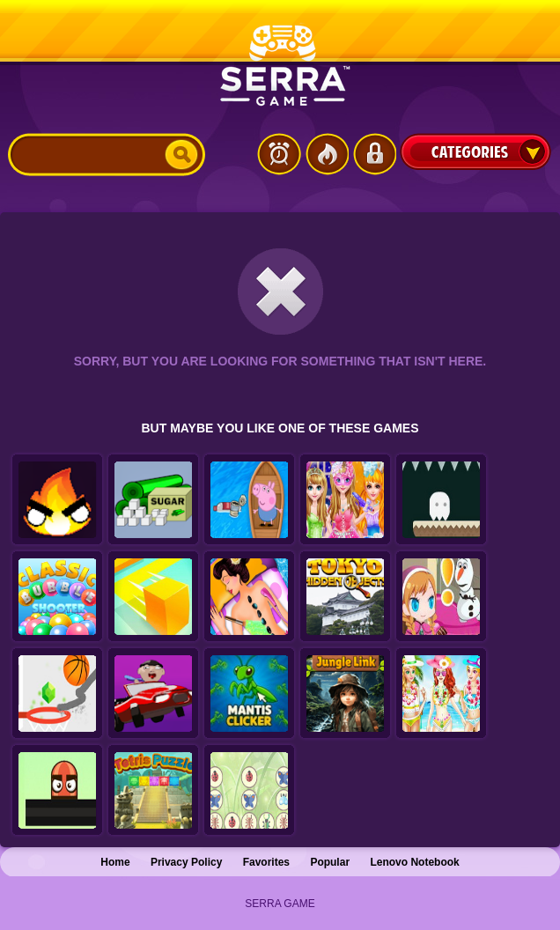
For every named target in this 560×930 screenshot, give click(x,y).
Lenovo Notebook (414, 862)
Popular (330, 862)
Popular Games (327, 154)
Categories (475, 151)
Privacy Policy (186, 862)
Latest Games (279, 154)
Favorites (266, 862)
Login (374, 154)
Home (115, 862)
